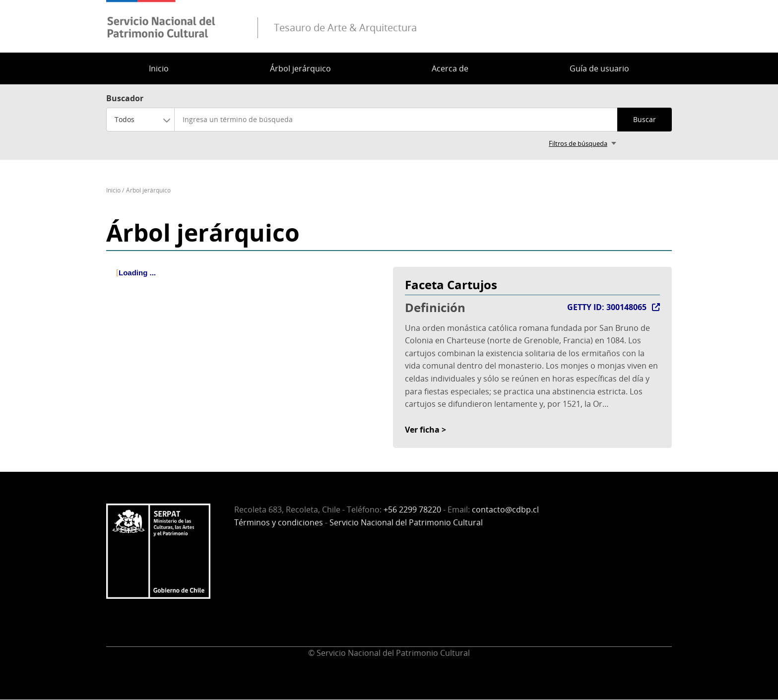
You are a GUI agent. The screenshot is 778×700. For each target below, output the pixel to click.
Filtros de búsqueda (578, 143)
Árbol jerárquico (300, 68)
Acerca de (450, 68)
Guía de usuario (599, 68)
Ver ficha (422, 430)
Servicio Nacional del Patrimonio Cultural (406, 522)
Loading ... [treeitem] (137, 273)
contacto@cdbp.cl (505, 509)
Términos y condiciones (279, 522)
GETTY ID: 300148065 (607, 307)
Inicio (159, 68)
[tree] (246, 281)
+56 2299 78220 (412, 509)
